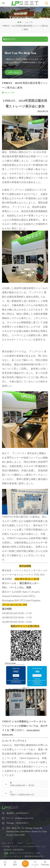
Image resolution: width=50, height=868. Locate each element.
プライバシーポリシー (12, 856)
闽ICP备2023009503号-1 (34, 856)
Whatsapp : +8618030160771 (17, 823)
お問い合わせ (14, 72)
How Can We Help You (20, 53)
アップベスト (19, 741)
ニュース (30, 843)
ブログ (20, 843)
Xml (38, 853)
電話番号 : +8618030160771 (18, 813)
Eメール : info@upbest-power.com (20, 818)
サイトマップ (8, 843)
